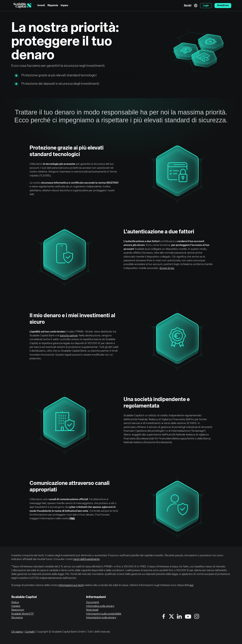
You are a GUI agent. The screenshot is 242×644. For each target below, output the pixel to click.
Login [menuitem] (206, 6)
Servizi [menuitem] (188, 5)
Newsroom (18, 610)
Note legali (92, 610)
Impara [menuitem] (64, 5)
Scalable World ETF (23, 614)
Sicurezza (17, 618)
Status (15, 602)
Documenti (93, 602)
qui (191, 585)
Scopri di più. (167, 268)
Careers (16, 606)
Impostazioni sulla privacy (101, 618)
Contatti (30, 632)
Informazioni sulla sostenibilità (104, 614)
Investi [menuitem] (41, 5)
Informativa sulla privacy (100, 606)
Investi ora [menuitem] (223, 5)
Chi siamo (17, 632)
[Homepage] (22, 5)
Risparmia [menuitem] (53, 5)
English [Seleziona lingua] (196, 5)
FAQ (72, 519)
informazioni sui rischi (71, 585)
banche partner (69, 336)
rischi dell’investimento (86, 559)
